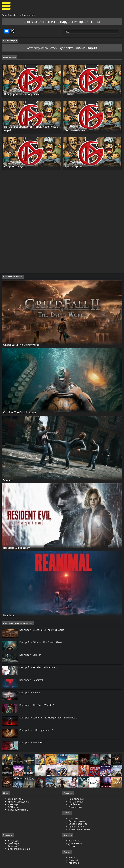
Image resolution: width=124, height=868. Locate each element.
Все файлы (74, 841)
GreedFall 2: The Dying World (24, 345)
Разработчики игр (18, 810)
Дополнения (75, 843)
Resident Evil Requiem (20, 548)
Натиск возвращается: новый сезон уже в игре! (32, 128)
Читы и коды (76, 802)
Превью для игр (77, 827)
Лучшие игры (16, 799)
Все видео (14, 841)
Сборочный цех (76, 130)
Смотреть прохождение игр (17, 623)
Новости (73, 818)
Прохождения (76, 799)
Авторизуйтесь (37, 48)
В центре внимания (80, 829)
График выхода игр (19, 802)
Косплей (73, 860)
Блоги (72, 857)
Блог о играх (28, 15)
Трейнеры (74, 804)
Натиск (70, 94)
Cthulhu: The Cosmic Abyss (23, 412)
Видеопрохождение (19, 849)
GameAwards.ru (10, 15)
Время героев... (76, 166)
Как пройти (42, 630)
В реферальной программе (25, 94)
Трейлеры (14, 843)
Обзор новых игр (78, 824)
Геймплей (14, 846)
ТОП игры (14, 807)
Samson (9, 480)
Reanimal (10, 615)
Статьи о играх (77, 821)
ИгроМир (74, 863)
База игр (13, 804)
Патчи (72, 846)
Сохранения (75, 807)
